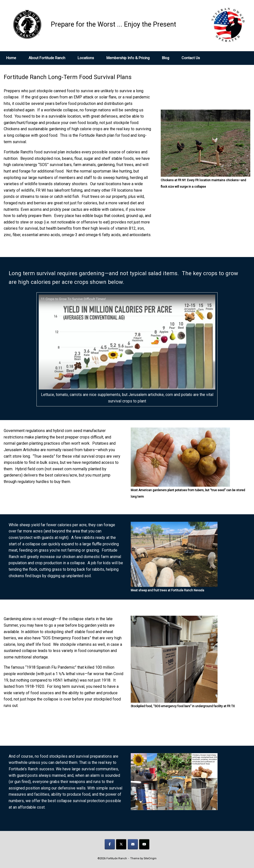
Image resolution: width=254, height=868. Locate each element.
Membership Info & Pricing (128, 58)
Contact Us (191, 58)
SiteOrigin (150, 858)
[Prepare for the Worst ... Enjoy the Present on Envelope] (133, 844)
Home (11, 58)
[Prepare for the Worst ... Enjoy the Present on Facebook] (110, 844)
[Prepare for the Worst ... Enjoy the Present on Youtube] (144, 844)
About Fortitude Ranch (47, 58)
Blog (166, 58)
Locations (86, 58)
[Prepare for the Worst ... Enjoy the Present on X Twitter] (121, 844)
